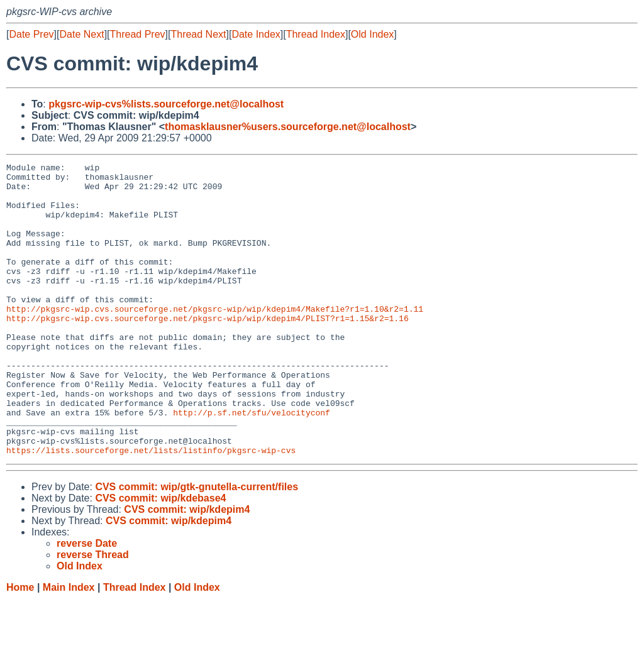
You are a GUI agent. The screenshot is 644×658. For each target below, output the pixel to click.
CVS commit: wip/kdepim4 (187, 568)
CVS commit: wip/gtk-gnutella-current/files (197, 545)
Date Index (256, 34)
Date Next (81, 34)
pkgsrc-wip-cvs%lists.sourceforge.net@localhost (166, 104)
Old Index (372, 34)
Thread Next (198, 34)
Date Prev (31, 34)
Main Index (69, 646)
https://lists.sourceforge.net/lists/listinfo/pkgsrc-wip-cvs (151, 508)
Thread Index (316, 34)
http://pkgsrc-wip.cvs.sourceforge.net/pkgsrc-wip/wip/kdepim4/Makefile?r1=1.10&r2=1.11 (215, 339)
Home (20, 646)
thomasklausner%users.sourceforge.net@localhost (288, 127)
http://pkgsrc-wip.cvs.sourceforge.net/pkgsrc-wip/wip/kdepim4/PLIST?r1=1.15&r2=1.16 (208, 350)
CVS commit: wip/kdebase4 (160, 557)
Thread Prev (138, 34)
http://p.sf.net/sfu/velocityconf (252, 463)
